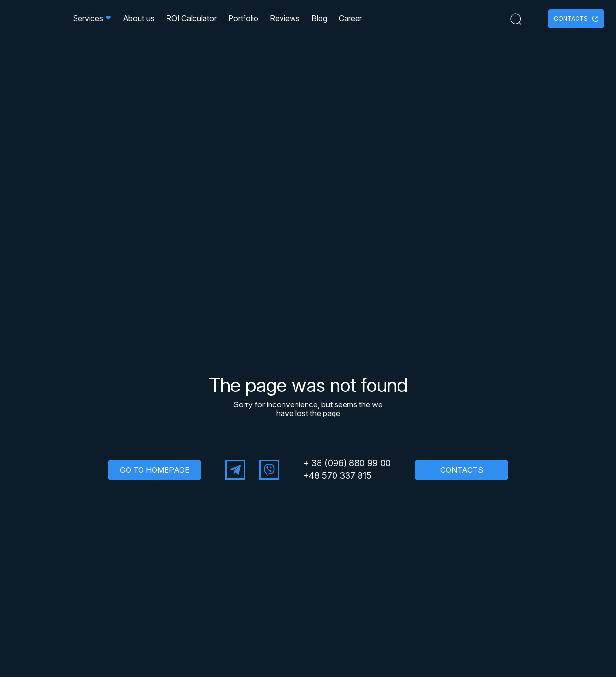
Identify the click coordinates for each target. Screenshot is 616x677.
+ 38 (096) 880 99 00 (347, 463)
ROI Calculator (191, 21)
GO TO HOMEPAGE (155, 470)
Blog (319, 21)
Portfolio (243, 21)
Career (350, 21)
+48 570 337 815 (337, 476)
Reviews (285, 21)
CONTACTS (462, 470)
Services (92, 21)
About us (139, 21)
